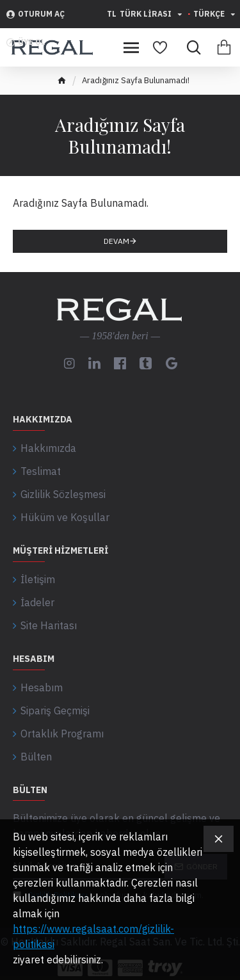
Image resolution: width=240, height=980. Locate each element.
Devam (116, 241)
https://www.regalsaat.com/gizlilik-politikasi (93, 936)
